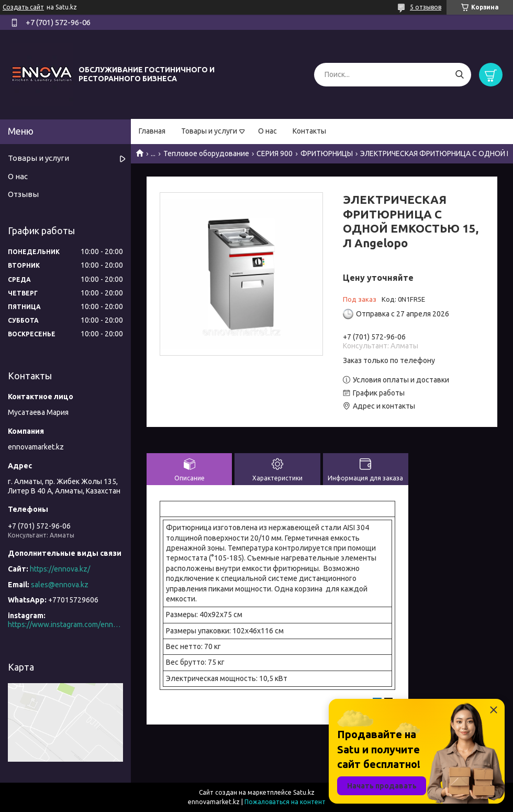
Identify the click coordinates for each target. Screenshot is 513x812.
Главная (152, 131)
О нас (267, 131)
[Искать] (459, 75)
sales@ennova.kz (60, 585)
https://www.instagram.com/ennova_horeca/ (65, 624)
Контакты (309, 131)
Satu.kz (304, 792)
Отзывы (23, 194)
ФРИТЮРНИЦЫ (327, 153)
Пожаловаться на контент (285, 802)
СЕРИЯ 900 (275, 153)
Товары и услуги (209, 131)
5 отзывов (426, 7)
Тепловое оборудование (206, 153)
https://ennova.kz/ (60, 569)
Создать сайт (23, 7)
